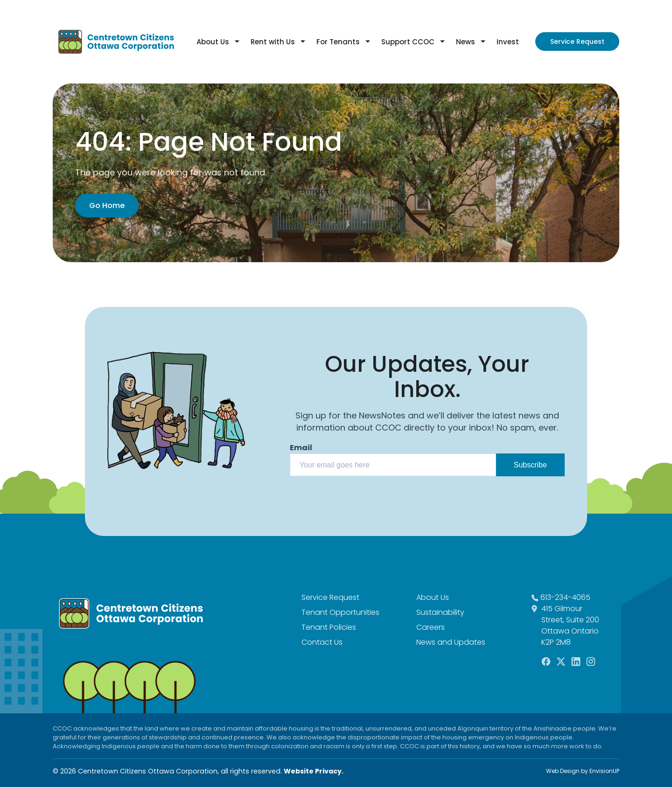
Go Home (107, 205)
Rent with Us (273, 42)
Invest (508, 42)
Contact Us (322, 642)
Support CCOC (408, 42)
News (465, 42)
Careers (430, 627)
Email (301, 448)
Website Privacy (313, 771)
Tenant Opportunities (340, 612)
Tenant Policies (329, 627)
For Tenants (338, 42)
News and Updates (451, 642)
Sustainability (440, 612)
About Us (213, 42)
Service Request (577, 42)
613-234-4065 (565, 597)
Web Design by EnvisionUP (583, 771)
